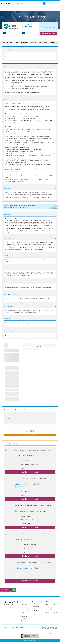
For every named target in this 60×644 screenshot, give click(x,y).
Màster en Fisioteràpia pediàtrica (27, 568)
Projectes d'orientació (50, 607)
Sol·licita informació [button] (49, 33)
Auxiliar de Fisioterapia (23, 540)
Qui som (24, 602)
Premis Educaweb (35, 606)
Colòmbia (16, 628)
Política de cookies (24, 607)
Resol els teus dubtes (50, 605)
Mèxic (23, 628)
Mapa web (24, 621)
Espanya (5, 628)
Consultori (50, 610)
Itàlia (20, 628)
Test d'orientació (50, 602)
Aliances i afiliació (24, 610)
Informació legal (24, 605)
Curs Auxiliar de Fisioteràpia (25, 456)
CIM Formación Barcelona (30, 26)
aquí (54, 633)
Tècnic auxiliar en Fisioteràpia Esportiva (30, 511)
